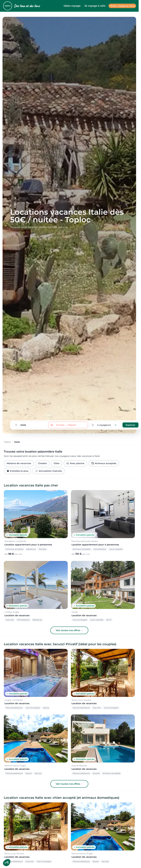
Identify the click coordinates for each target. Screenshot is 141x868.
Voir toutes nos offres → (69, 630)
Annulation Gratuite (49, 471)
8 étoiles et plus (17, 471)
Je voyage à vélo (95, 6)
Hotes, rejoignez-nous (122, 6)
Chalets (42, 463)
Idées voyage (72, 6)
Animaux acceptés (104, 463)
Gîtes (57, 463)
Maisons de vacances (19, 463)
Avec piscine (75, 463)
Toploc (7, 442)
